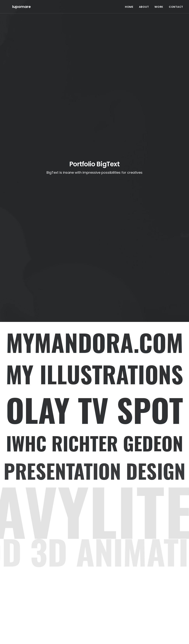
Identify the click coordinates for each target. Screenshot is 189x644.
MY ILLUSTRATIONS (94, 374)
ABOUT (144, 4)
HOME (129, 4)
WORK (159, 4)
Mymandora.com (95, 342)
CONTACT (176, 4)
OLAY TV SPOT (94, 410)
